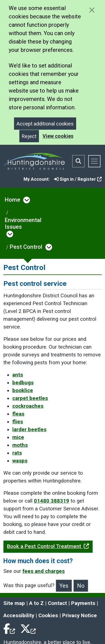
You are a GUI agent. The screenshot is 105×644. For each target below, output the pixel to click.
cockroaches (28, 406)
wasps (20, 461)
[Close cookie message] (92, 10)
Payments (83, 603)
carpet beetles (30, 398)
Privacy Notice (80, 616)
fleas (18, 414)
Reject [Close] (29, 136)
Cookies (48, 616)
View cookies (58, 136)
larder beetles (29, 430)
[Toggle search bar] (78, 161)
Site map (14, 603)
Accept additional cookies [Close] (45, 124)
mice (18, 437)
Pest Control (26, 247)
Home (12, 200)
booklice (23, 390)
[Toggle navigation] (94, 161)
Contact (57, 603)
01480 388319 (52, 501)
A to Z (36, 603)
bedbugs (23, 383)
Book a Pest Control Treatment (48, 546)
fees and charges (44, 571)
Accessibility (19, 616)
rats (17, 453)
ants (18, 375)
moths (20, 445)
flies (18, 422)
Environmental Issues (23, 223)
